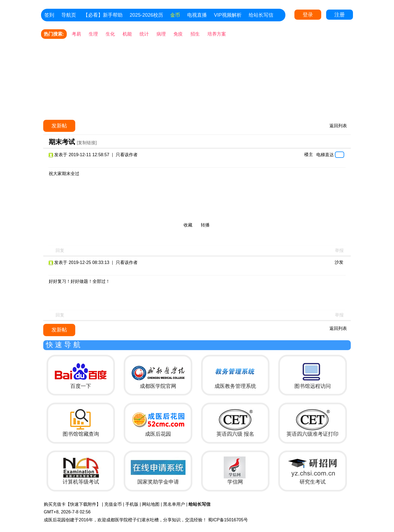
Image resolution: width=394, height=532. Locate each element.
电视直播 (197, 15)
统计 (144, 34)
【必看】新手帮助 (103, 15)
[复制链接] (87, 143)
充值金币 (113, 504)
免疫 (178, 34)
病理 (161, 34)
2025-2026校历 (146, 15)
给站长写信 (261, 15)
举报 (339, 250)
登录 (308, 15)
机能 (127, 34)
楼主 (309, 154)
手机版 (132, 504)
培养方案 (217, 34)
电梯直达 (325, 155)
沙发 (339, 262)
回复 (60, 250)
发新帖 (59, 126)
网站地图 (151, 504)
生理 (93, 34)
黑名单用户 (174, 504)
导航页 (69, 15)
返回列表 (338, 126)
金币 (175, 15)
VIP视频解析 (228, 15)
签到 (49, 15)
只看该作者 (127, 155)
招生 (195, 34)
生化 (110, 34)
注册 (340, 15)
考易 (76, 34)
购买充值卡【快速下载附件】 (72, 504)
